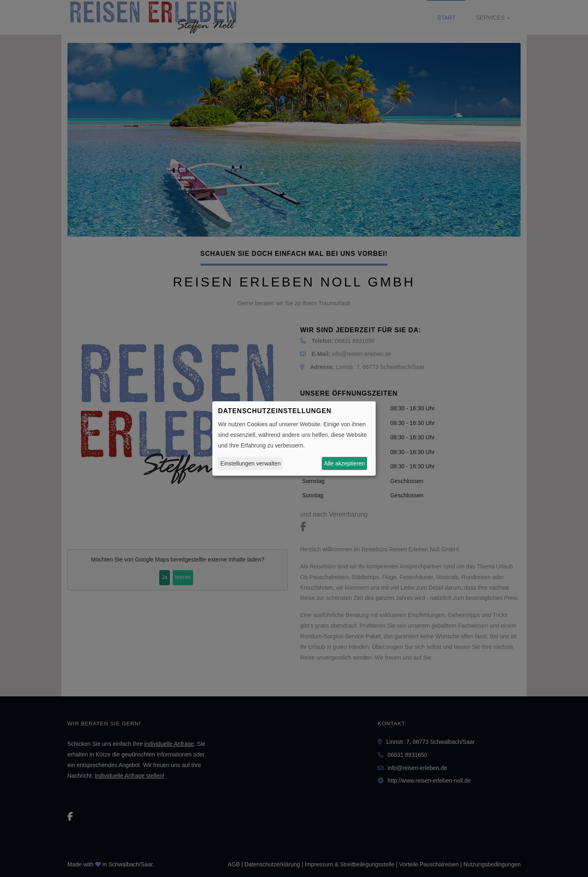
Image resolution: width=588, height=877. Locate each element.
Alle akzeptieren (345, 463)
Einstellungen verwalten (251, 463)
